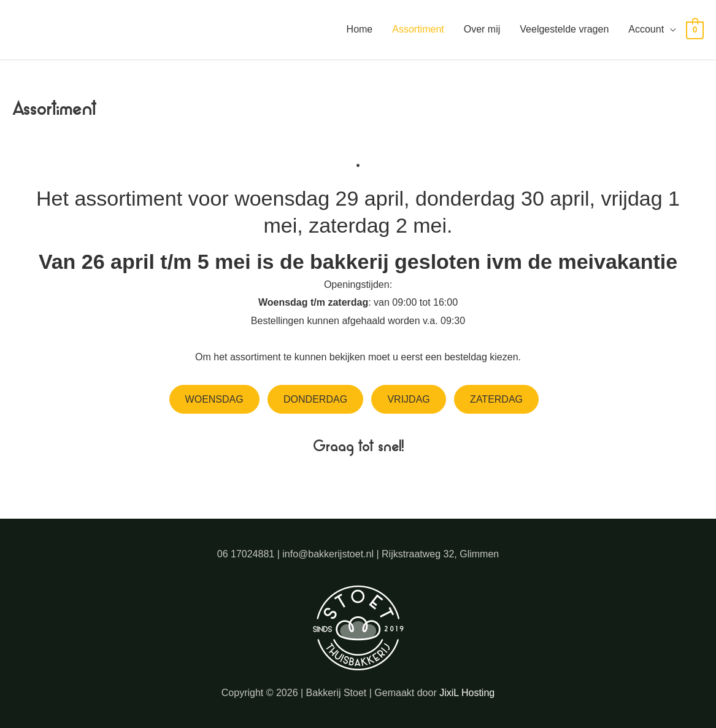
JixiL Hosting (467, 693)
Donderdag (315, 399)
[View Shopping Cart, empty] (695, 30)
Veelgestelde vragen (564, 29)
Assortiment (418, 29)
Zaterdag (496, 399)
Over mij (482, 29)
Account (646, 29)
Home (360, 29)
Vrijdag (408, 399)
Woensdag (214, 399)
